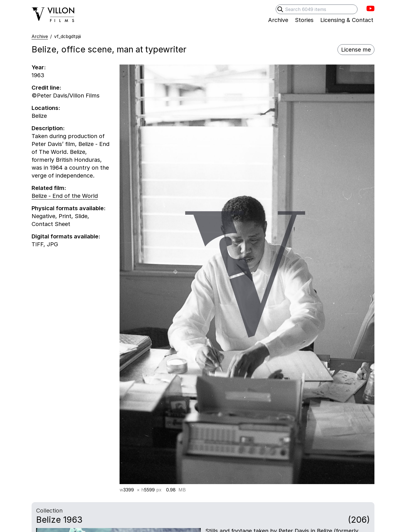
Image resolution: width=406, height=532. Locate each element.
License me (356, 50)
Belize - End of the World (65, 196)
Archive (40, 36)
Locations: (46, 108)
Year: (39, 67)
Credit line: (46, 88)
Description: (48, 128)
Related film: (49, 188)
